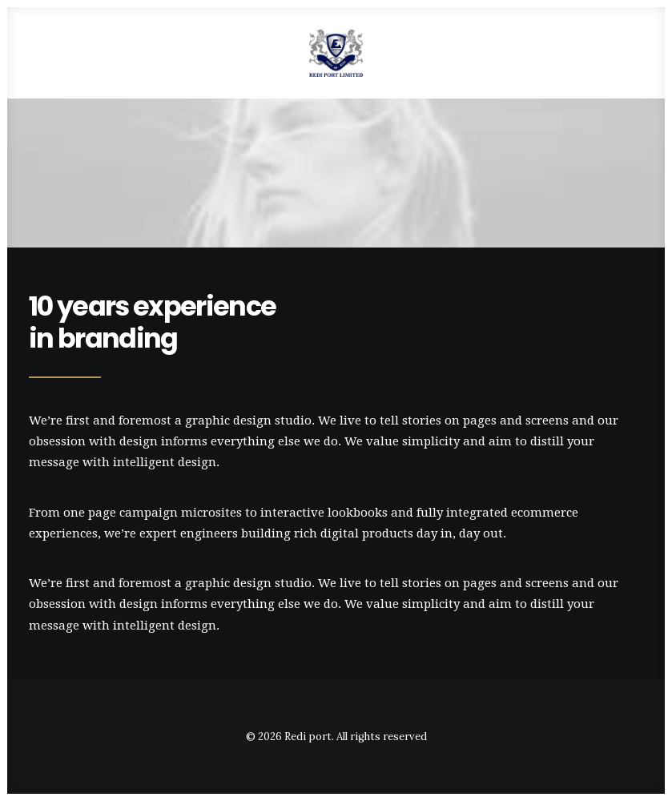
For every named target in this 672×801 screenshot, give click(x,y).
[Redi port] (336, 53)
